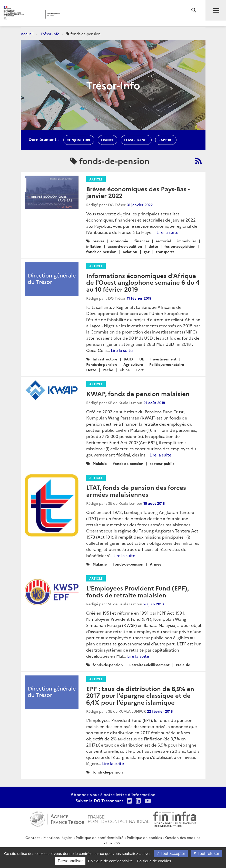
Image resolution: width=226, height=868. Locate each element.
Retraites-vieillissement (149, 665)
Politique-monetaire (167, 364)
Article (96, 179)
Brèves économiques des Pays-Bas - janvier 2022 (138, 192)
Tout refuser (206, 853)
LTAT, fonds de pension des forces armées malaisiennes (136, 490)
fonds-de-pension (101, 252)
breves (98, 241)
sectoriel (163, 241)
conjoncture (79, 140)
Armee (156, 564)
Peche (108, 370)
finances (142, 241)
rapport (166, 140)
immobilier (187, 241)
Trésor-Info (50, 34)
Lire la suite (167, 232)
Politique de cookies (144, 837)
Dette (91, 370)
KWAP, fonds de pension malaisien (138, 393)
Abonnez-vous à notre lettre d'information (113, 794)
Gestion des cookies (183, 837)
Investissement (163, 359)
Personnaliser (70, 861)
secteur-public (162, 463)
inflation (94, 246)
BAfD (128, 359)
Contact (33, 837)
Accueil (27, 34)
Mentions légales (58, 837)
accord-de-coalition (125, 246)
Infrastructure (105, 359)
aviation (130, 252)
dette (153, 246)
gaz (147, 252)
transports (165, 252)
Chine (125, 370)
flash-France (136, 140)
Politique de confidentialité (100, 837)
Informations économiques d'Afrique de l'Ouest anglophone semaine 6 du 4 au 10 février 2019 (143, 282)
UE (142, 359)
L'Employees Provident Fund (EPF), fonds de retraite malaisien (137, 591)
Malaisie (100, 463)
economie (119, 241)
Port (140, 370)
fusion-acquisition (180, 246)
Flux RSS (113, 843)
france (107, 140)
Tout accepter (171, 853)
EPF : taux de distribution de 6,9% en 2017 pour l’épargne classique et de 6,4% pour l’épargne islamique (140, 695)
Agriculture (133, 364)
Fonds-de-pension (102, 364)
